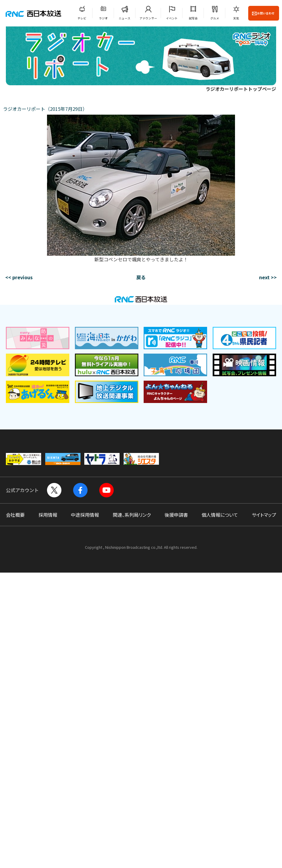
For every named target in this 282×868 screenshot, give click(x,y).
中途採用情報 (85, 515)
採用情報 (48, 515)
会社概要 (15, 515)
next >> (268, 277)
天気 (236, 18)
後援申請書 (176, 515)
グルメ (215, 18)
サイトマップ (264, 515)
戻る (141, 277)
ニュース (125, 18)
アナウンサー (148, 18)
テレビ (82, 18)
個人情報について (220, 515)
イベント (172, 18)
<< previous (19, 277)
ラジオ (103, 18)
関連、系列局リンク (132, 515)
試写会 (193, 18)
